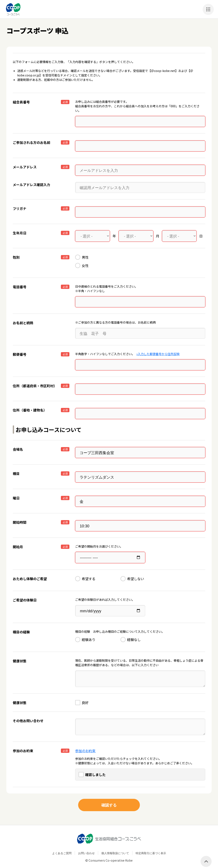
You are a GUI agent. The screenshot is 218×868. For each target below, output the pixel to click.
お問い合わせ (86, 848)
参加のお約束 (85, 745)
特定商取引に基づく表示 (151, 848)
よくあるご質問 (62, 848)
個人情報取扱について (115, 848)
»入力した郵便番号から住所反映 (158, 352)
